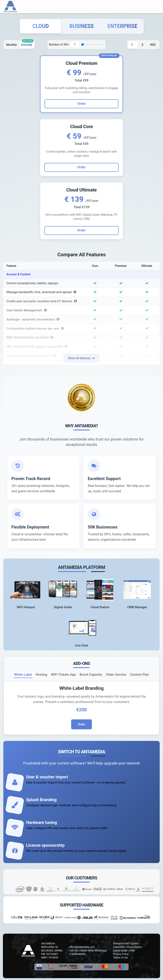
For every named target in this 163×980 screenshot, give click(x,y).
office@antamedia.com (82, 947)
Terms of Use (121, 958)
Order (81, 167)
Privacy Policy (121, 954)
